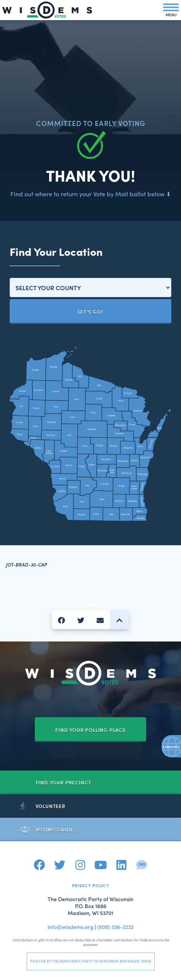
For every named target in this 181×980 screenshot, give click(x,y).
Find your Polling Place (90, 730)
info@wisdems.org (71, 927)
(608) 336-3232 (115, 927)
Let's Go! (90, 312)
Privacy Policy (91, 885)
